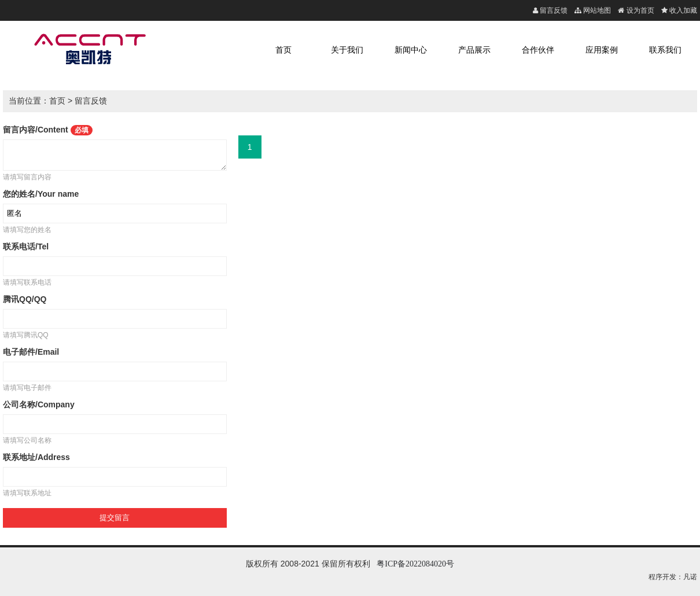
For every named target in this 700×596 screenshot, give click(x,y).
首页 (283, 50)
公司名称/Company (39, 404)
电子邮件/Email (31, 352)
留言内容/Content (48, 130)
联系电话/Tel (26, 247)
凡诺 (690, 577)
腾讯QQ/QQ (25, 299)
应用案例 (602, 50)
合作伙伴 (538, 50)
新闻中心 (411, 50)
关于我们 (347, 50)
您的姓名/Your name (41, 194)
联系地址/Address (36, 457)
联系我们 (665, 50)
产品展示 (474, 50)
